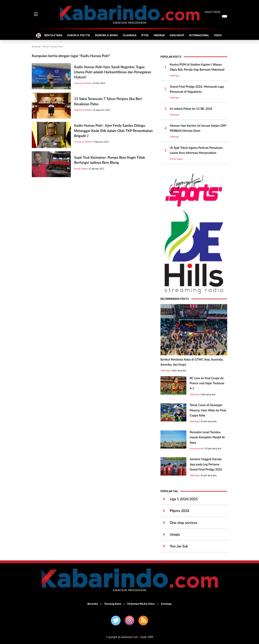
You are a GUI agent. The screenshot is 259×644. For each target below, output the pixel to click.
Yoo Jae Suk (179, 546)
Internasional (196, 448)
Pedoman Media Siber (141, 604)
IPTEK (145, 35)
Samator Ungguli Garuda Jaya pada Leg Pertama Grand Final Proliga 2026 (206, 464)
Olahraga (174, 75)
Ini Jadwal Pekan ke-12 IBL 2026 (191, 109)
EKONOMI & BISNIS (106, 35)
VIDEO (218, 35)
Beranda (36, 46)
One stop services (184, 523)
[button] (36, 14)
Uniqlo (175, 534)
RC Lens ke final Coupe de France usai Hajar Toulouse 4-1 (207, 383)
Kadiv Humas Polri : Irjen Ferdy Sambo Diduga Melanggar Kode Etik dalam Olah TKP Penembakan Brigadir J (113, 131)
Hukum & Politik (83, 83)
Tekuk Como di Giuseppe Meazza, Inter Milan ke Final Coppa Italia (208, 410)
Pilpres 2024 (179, 511)
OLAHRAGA (130, 35)
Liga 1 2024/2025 (184, 499)
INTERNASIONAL (199, 35)
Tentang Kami (113, 604)
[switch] (225, 16)
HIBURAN (159, 35)
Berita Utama (81, 169)
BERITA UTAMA (53, 35)
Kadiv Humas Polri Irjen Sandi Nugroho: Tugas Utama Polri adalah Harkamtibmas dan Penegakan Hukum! (113, 72)
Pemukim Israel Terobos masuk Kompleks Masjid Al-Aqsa (208, 437)
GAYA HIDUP (177, 35)
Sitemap (166, 604)
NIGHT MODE (213, 12)
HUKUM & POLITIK (79, 35)
